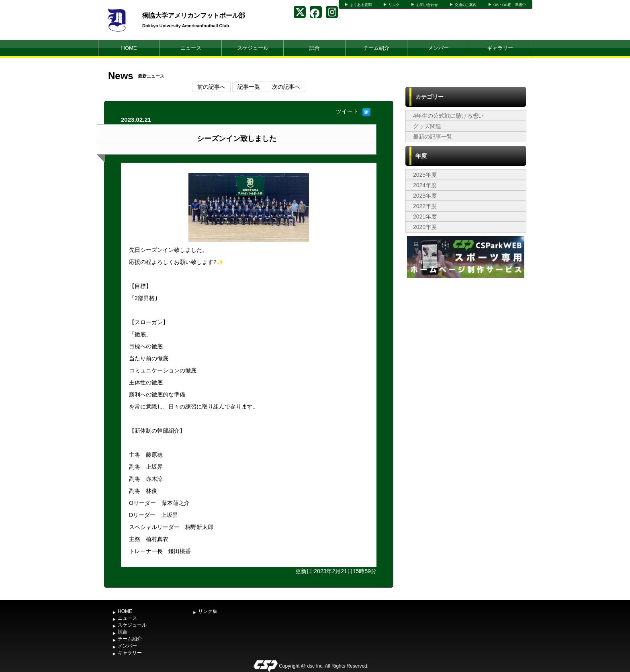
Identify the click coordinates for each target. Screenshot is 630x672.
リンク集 (208, 611)
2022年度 (425, 206)
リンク (394, 5)
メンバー (438, 48)
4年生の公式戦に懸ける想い (448, 116)
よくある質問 (361, 5)
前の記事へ (211, 87)
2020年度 (425, 227)
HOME (129, 48)
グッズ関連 (427, 126)
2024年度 (425, 185)
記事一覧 (249, 87)
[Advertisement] (466, 340)
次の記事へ (286, 87)
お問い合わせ (427, 5)
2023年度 (425, 196)
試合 (315, 48)
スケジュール (253, 48)
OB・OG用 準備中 (510, 5)
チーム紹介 (376, 48)
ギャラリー (500, 48)
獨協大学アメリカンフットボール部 (194, 15)
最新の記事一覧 (433, 137)
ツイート (347, 111)
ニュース (191, 48)
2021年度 (425, 217)
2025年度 (425, 175)
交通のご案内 (466, 5)
